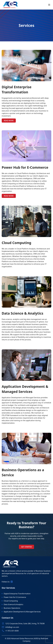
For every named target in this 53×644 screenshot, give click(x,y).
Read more (9, 121)
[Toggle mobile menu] (49, 5)
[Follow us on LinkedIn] (12, 582)
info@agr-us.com (12, 627)
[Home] (11, 5)
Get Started (26, 547)
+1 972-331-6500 (12, 631)
